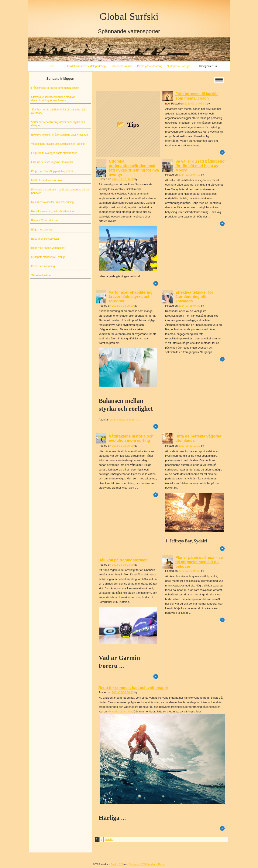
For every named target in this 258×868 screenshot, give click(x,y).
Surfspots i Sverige (178, 66)
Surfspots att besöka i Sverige (48, 257)
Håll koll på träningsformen (46, 180)
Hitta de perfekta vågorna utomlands (52, 162)
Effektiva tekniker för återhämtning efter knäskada (59, 135)
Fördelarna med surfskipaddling (86, 66)
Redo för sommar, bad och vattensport (53, 211)
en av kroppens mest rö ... (125, 420)
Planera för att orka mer (45, 220)
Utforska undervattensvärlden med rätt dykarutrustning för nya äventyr (53, 99)
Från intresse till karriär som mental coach (55, 88)
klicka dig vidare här (120, 711)
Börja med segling (42, 230)
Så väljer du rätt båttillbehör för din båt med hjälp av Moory (59, 111)
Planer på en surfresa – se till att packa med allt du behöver (60, 191)
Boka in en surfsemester (45, 239)
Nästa (109, 839)
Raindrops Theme (156, 864)
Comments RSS (137, 864)
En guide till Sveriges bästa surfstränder (54, 153)
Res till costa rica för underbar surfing (52, 202)
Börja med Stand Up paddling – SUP (52, 171)
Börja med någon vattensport (48, 248)
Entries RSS (117, 864)
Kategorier (206, 66)
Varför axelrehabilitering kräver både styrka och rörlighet (58, 124)
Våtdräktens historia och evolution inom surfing (58, 144)
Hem (51, 66)
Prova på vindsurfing (150, 66)
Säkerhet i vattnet (121, 66)
